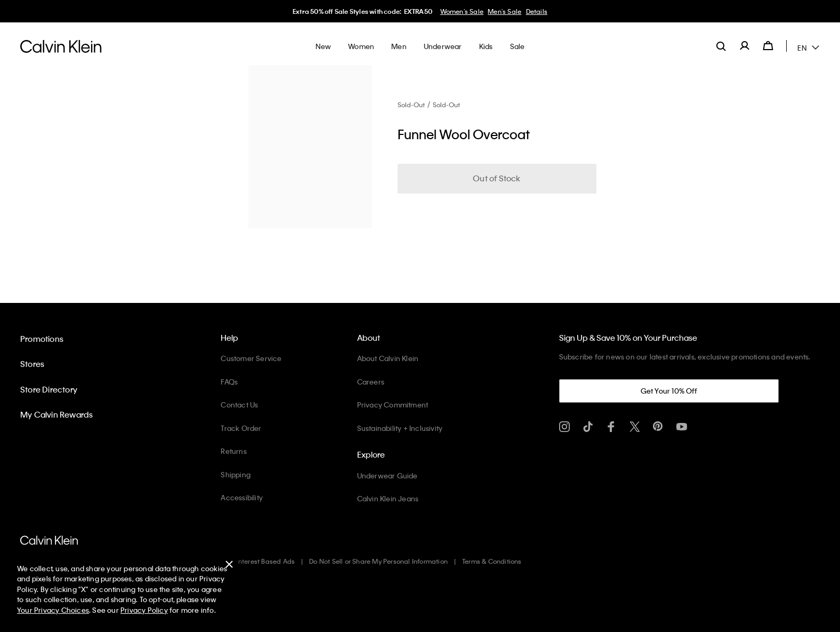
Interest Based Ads (266, 561)
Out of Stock (496, 178)
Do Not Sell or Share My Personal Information (378, 561)
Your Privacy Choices (53, 610)
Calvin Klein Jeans (388, 498)
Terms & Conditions (492, 561)
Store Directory (49, 389)
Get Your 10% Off (669, 391)
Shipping (236, 474)
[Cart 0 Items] (768, 46)
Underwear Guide (387, 475)
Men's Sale (504, 11)
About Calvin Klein (388, 358)
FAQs (229, 382)
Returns (233, 451)
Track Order (241, 428)
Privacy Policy (144, 610)
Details (537, 11)
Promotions (42, 339)
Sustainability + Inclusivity (400, 428)
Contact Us (239, 405)
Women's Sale (462, 11)
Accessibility (242, 497)
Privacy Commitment (393, 405)
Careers (371, 382)
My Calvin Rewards (56, 414)
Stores (32, 364)
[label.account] (745, 46)
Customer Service (251, 358)
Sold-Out (411, 105)
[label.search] (721, 46)
